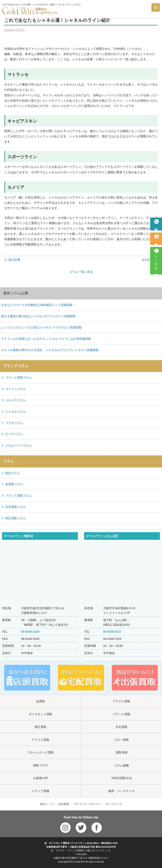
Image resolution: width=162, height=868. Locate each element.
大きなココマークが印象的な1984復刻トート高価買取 (37, 305)
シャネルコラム (16, 412)
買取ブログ (40, 765)
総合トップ (47, 804)
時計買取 (40, 727)
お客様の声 (40, 778)
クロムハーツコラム (19, 445)
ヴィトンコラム (16, 389)
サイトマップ (114, 804)
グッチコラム (14, 434)
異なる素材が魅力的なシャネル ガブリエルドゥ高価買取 (38, 316)
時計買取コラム (16, 518)
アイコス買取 (40, 740)
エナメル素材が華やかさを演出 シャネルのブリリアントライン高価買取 (50, 350)
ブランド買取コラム (19, 378)
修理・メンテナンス (121, 791)
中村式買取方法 (121, 778)
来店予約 (156, 241)
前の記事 (14, 260)
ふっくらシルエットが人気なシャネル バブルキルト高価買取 (41, 327)
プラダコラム (14, 423)
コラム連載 (121, 765)
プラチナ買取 (121, 701)
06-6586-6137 (112, 632)
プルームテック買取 (40, 752)
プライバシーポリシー (87, 804)
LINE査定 (156, 263)
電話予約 (156, 226)
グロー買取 (121, 740)
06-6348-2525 (30, 632)
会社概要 (64, 804)
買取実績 (121, 752)
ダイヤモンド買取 (40, 714)
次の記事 (148, 260)
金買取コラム (14, 484)
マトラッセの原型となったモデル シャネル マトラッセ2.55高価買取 (46, 339)
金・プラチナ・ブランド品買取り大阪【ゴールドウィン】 (81, 850)
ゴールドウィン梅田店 (18, 536)
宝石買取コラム (16, 507)
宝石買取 (121, 727)
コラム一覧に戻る (81, 272)
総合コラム (13, 473)
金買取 (40, 701)
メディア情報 (40, 791)
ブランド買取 (121, 714)
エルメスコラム (16, 400)
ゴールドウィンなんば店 (102, 536)
